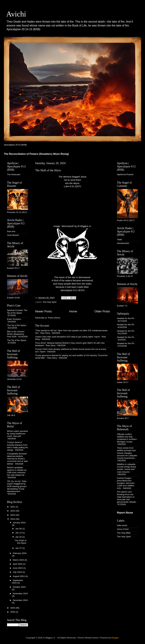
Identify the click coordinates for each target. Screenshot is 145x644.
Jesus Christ (123, 529)
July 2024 (18, 572)
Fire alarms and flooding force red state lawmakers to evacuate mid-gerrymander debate (126, 497)
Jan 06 (19, 529)
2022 (13, 511)
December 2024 (20, 600)
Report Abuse (125, 513)
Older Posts (102, 311)
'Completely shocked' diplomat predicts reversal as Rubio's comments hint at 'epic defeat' (17, 459)
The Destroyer (14, 174)
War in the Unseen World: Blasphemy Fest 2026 (16, 334)
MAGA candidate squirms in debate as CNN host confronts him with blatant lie (17, 471)
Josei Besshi (13, 235)
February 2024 (20, 553)
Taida (119, 239)
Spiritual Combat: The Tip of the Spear (17, 311)
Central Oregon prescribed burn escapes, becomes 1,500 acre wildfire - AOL (126, 483)
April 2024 (18, 564)
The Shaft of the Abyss (48, 170)
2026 (13, 612)
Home (73, 311)
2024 (13, 519)
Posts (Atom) (54, 318)
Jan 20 (19, 537)
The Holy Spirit (50, 302)
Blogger (115, 638)
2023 (13, 515)
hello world (122, 525)
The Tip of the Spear (17, 325)
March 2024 (19, 560)
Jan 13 (19, 533)
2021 (13, 507)
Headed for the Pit (125, 318)
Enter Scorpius (14, 319)
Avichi (16, 14)
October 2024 (19, 587)
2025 (13, 608)
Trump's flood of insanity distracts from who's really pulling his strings (17, 446)
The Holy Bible (124, 533)
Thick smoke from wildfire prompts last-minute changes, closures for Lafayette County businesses (127, 453)
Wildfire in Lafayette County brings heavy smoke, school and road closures (127, 468)
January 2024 (19, 523)
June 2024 (18, 568)
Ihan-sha (11, 231)
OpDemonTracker (125, 174)
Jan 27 (19, 548)
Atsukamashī (123, 243)
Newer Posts (43, 311)
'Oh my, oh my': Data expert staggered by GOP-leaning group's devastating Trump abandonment (17, 486)
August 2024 (19, 576)
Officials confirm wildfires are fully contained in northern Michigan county (127, 438)
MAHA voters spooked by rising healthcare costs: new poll (17, 434)
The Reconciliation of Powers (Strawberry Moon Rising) (36, 154)
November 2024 (20, 594)
